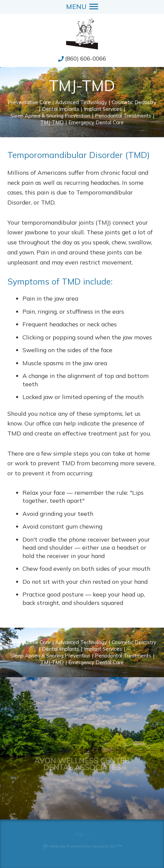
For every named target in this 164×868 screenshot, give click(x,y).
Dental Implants (61, 109)
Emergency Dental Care (96, 123)
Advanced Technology (81, 102)
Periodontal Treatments (123, 116)
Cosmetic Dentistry (134, 102)
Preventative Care (29, 102)
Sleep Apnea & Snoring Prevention (50, 116)
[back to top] (82, 832)
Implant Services (103, 109)
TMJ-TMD (52, 123)
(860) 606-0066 (86, 58)
